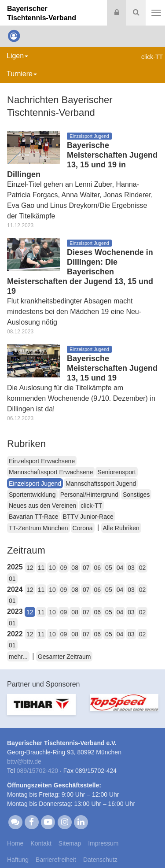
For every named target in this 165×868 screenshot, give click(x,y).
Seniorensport (116, 472)
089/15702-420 (37, 771)
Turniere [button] (22, 74)
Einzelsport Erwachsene (42, 461)
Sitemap (70, 843)
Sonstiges (136, 495)
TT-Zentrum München (38, 528)
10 (52, 568)
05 (109, 568)
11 (41, 568)
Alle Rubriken (121, 528)
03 (131, 568)
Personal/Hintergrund (89, 495)
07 (86, 568)
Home (15, 843)
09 (64, 568)
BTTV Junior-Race (88, 517)
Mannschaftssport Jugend (101, 484)
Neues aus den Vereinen (42, 506)
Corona (83, 528)
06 (98, 568)
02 (143, 568)
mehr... (18, 657)
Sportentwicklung (32, 495)
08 (75, 568)
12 (30, 568)
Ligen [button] (17, 56)
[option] (41, 710)
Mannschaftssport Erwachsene (51, 472)
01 (12, 579)
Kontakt (41, 843)
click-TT (91, 506)
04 (120, 568)
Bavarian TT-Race (34, 517)
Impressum (103, 843)
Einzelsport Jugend (35, 484)
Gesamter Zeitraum (64, 657)
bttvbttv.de (24, 761)
